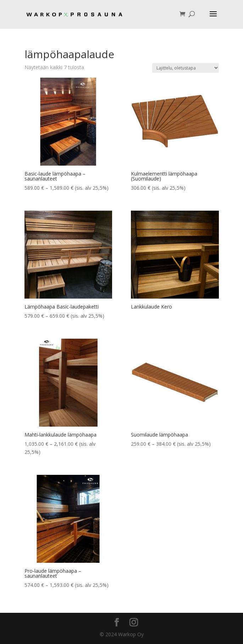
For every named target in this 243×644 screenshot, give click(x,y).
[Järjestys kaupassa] (186, 68)
